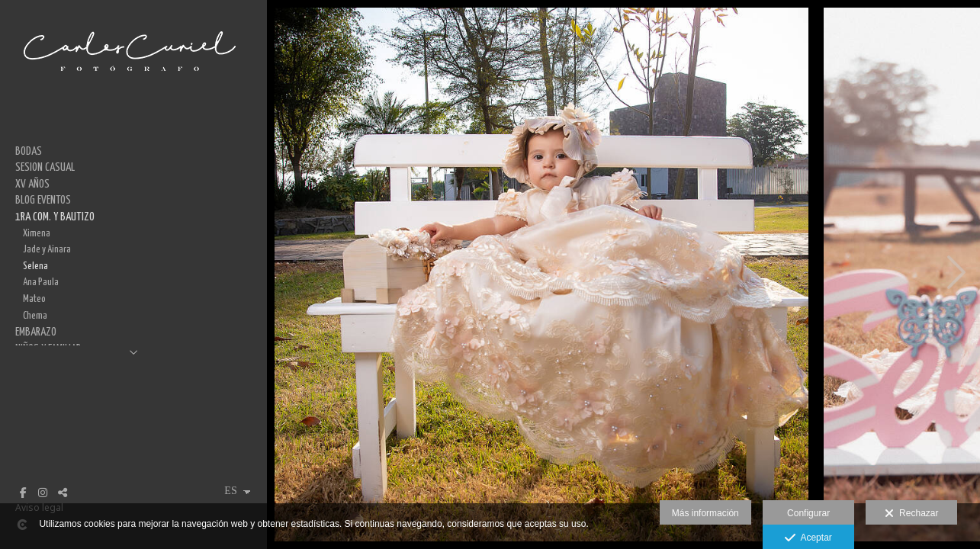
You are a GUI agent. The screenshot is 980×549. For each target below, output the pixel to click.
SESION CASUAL (45, 167)
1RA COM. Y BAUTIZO (55, 217)
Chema (35, 316)
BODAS (29, 151)
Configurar (808, 513)
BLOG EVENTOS (43, 200)
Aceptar (808, 538)
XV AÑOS (32, 184)
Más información (705, 513)
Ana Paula (41, 282)
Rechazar (911, 514)
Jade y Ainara (47, 249)
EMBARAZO (36, 332)
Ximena (37, 233)
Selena (35, 266)
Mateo (34, 299)
